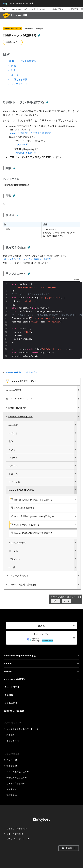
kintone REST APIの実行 (34, 29)
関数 (14, 66)
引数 (14, 70)
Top (4, 9)
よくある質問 (13, 741)
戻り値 (15, 75)
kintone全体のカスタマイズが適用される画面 (27, 259)
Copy (77, 280)
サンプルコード (19, 84)
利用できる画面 (19, 80)
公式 (41, 626)
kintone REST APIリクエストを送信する (31, 133)
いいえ (67, 601)
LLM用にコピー (12, 42)
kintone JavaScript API (51, 9)
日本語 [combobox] (69, 848)
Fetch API (22, 145)
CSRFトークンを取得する (22, 61)
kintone (12, 9)
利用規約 (11, 735)
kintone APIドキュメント (28, 9)
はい (55, 601)
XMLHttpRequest (26, 153)
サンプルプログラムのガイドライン (23, 729)
